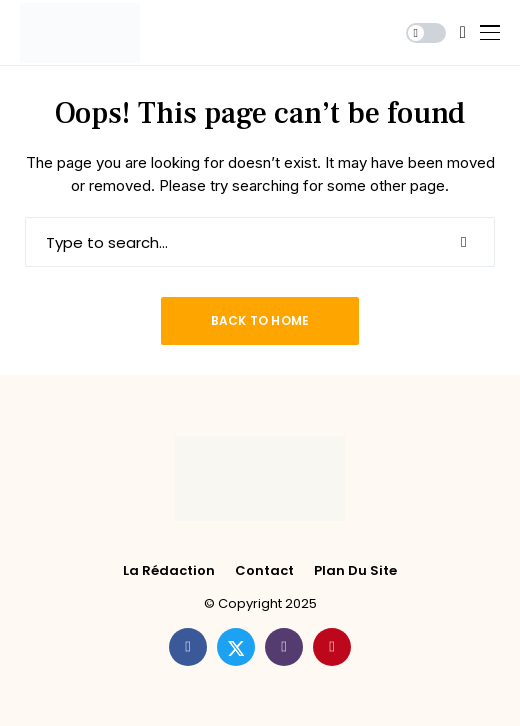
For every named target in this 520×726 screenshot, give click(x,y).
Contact (264, 571)
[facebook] (188, 647)
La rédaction (169, 571)
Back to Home (260, 320)
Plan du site (355, 571)
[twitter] (236, 647)
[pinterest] (332, 647)
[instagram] (284, 647)
